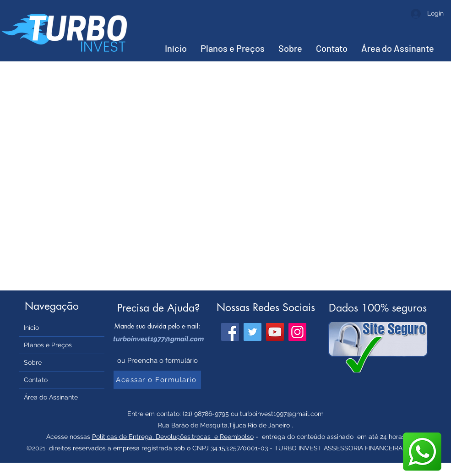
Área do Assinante (51, 397)
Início (31, 328)
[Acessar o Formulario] (157, 380)
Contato (36, 380)
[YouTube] (275, 332)
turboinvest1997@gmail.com (282, 414)
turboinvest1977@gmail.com (158, 339)
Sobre (33, 362)
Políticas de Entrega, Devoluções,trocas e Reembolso (173, 437)
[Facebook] (230, 332)
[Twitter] (253, 332)
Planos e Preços (48, 345)
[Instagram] (297, 332)
